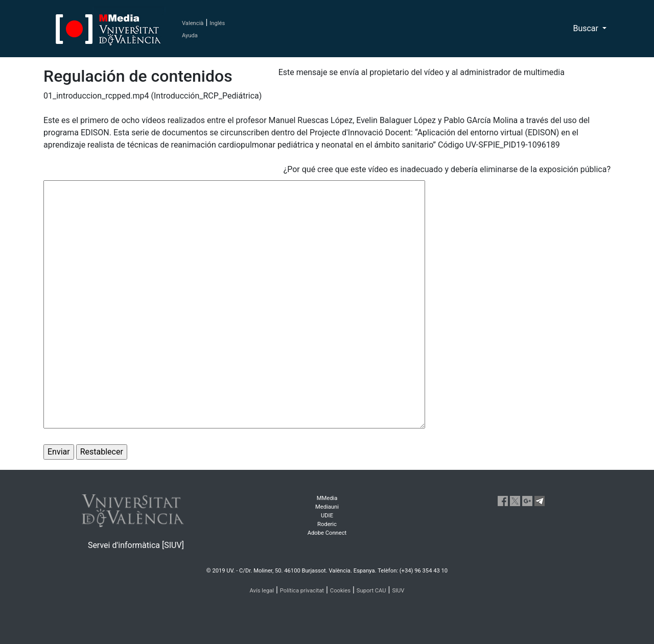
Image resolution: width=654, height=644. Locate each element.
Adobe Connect (327, 533)
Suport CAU (371, 591)
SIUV (398, 591)
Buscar (587, 28)
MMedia (327, 498)
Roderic (327, 524)
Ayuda (190, 35)
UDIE (327, 516)
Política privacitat (302, 591)
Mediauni (327, 507)
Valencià (193, 23)
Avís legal (262, 591)
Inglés (217, 23)
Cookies (340, 591)
